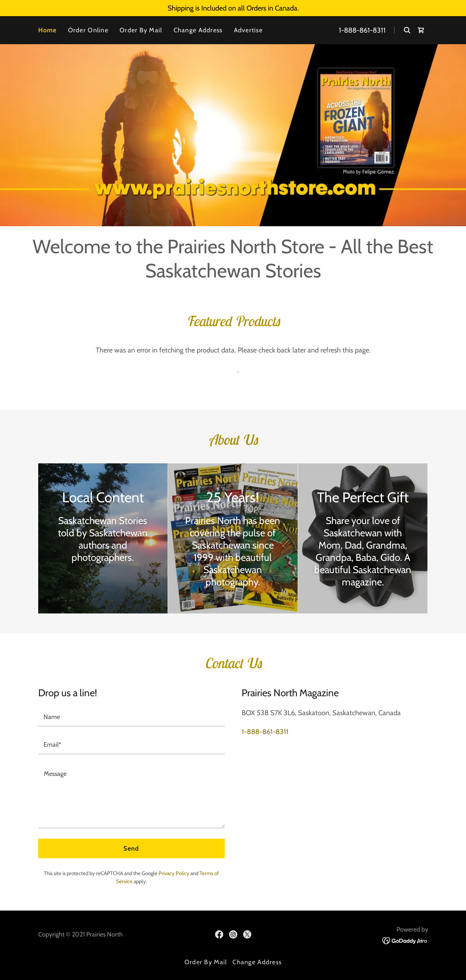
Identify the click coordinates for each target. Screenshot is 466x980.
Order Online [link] (88, 30)
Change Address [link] (198, 30)
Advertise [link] (248, 30)
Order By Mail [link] (141, 30)
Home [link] (48, 30)
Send (131, 848)
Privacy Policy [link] (174, 873)
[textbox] (131, 717)
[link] (421, 30)
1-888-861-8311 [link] (362, 30)
